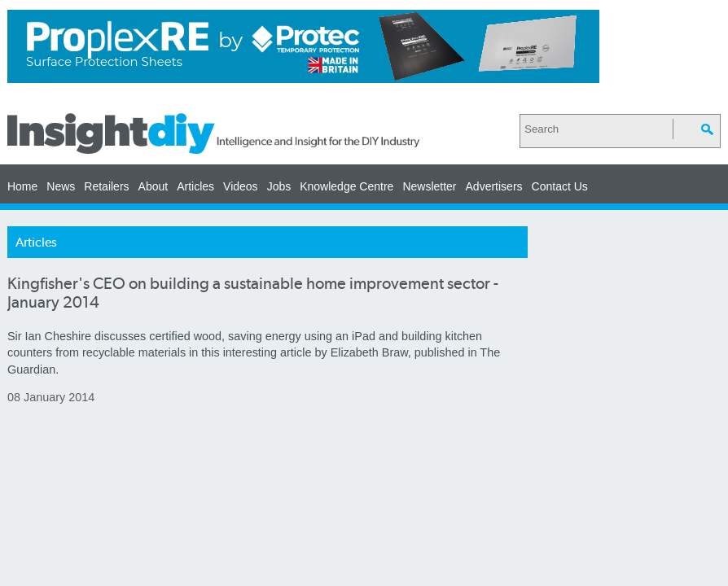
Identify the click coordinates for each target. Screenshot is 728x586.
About (153, 186)
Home (22, 186)
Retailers (106, 186)
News (61, 186)
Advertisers (494, 186)
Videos (241, 186)
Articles (195, 186)
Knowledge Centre (346, 186)
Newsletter (429, 186)
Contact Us (560, 186)
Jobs (279, 186)
